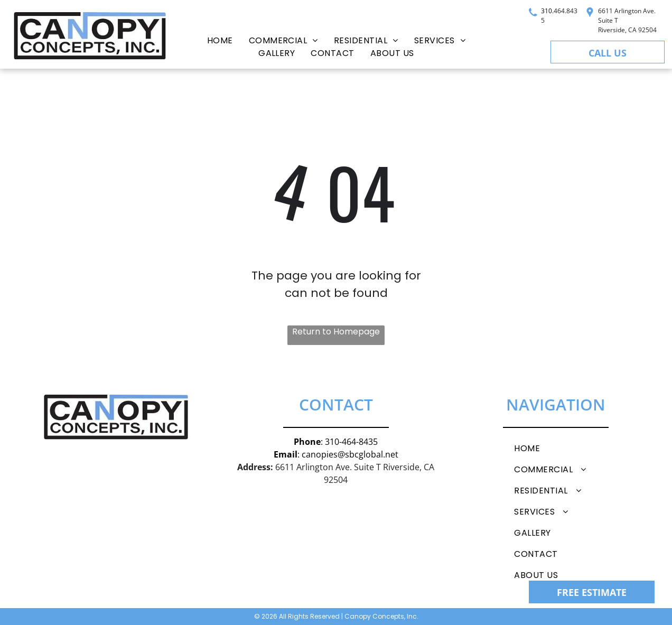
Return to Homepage (336, 332)
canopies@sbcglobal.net (350, 454)
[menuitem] (220, 41)
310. (547, 11)
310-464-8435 (351, 442)
